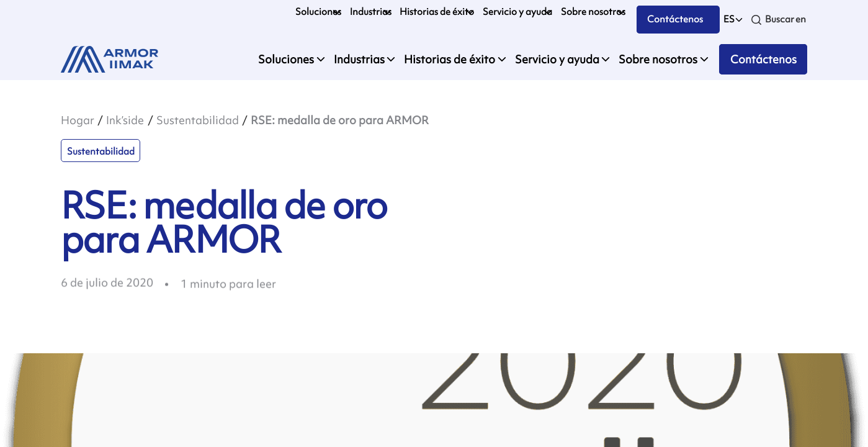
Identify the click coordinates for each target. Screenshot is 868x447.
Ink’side (125, 120)
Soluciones (318, 12)
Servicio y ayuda (517, 12)
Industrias (371, 12)
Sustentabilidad (198, 120)
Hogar (78, 120)
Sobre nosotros (593, 12)
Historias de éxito (437, 12)
